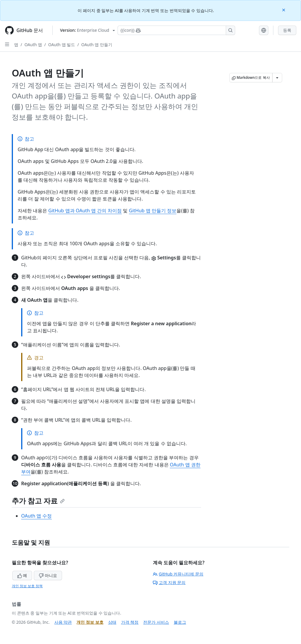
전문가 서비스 (156, 622)
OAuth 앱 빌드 (62, 45)
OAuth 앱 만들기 (97, 45)
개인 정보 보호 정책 (27, 586)
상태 (112, 622)
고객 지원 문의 (169, 582)
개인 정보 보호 (90, 622)
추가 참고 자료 (38, 501)
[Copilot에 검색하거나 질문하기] (176, 30)
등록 (287, 30)
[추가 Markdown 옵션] (277, 78)
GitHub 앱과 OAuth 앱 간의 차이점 (85, 211)
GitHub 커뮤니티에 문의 (178, 574)
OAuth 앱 (33, 45)
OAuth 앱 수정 (36, 516)
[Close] (284, 10)
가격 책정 (130, 622)
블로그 (180, 622)
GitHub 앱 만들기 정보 (153, 211)
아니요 (48, 575)
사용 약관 (63, 622)
